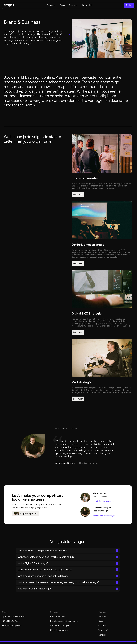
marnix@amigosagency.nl (103, 501)
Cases (101, 621)
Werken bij (103, 630)
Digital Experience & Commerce (64, 621)
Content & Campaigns (60, 626)
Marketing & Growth (59, 630)
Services (102, 616)
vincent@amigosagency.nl (104, 516)
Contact (102, 635)
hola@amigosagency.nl (12, 626)
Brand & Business (57, 616)
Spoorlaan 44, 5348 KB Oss (14, 616)
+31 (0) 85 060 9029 (11, 621)
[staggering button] (129, 5)
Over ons (102, 626)
